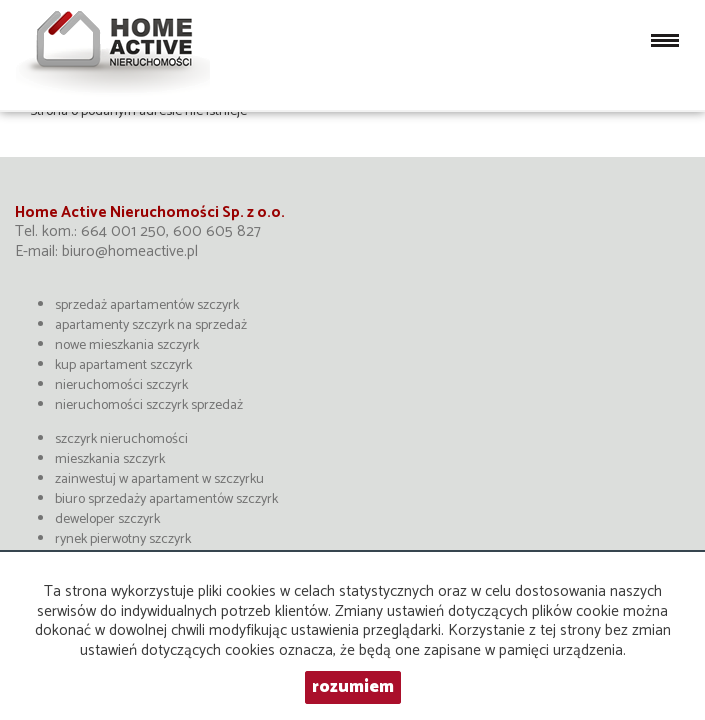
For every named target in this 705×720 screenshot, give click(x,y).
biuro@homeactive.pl (130, 251)
